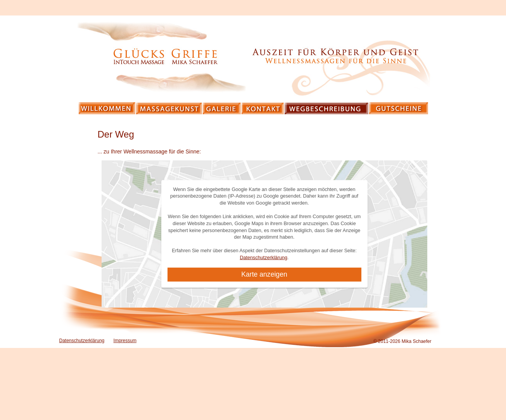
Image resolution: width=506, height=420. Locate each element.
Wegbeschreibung (327, 108)
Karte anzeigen (264, 274)
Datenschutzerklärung (263, 258)
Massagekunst (169, 108)
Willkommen (107, 108)
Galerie (222, 108)
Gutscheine (399, 108)
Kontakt (263, 108)
